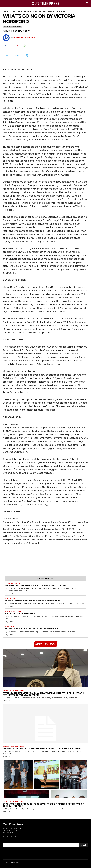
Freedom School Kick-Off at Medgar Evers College (33, 601)
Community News (13, 583)
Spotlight (10, 627)
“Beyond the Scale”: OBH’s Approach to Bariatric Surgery (36, 586)
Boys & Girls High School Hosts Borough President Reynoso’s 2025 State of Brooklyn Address (43, 805)
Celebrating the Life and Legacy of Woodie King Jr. (32, 629)
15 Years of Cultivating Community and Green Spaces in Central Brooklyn (42, 748)
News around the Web (20, 11)
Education (10, 599)
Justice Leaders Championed (20, 614)
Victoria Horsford (24, 38)
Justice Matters (13, 612)
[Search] (83, 845)
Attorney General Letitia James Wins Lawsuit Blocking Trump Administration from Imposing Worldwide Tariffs (44, 694)
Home (5, 11)
